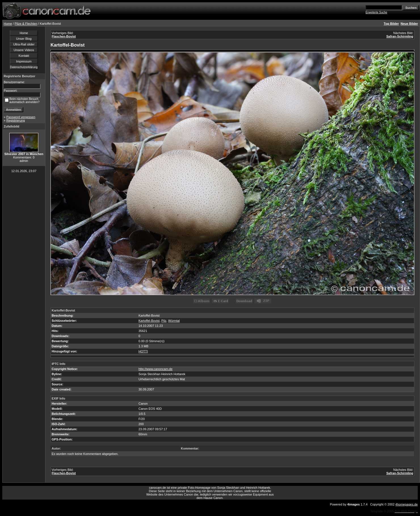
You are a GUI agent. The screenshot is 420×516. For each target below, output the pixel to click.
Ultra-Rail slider (24, 44)
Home (8, 24)
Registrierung (15, 120)
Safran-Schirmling (400, 36)
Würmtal (174, 321)
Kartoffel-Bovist (149, 321)
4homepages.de (407, 504)
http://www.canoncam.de (156, 369)
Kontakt (24, 56)
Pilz (164, 321)
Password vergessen (21, 117)
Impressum (24, 61)
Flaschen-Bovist (64, 36)
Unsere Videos (24, 50)
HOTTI (143, 351)
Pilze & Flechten (26, 24)
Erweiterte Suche (376, 12)
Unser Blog (24, 39)
